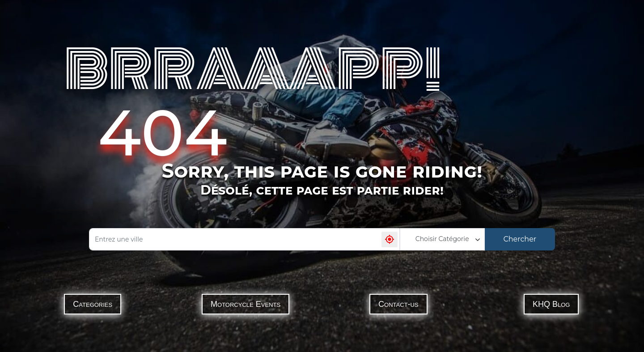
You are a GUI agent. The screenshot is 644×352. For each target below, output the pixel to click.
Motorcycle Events (246, 304)
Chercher (520, 239)
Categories (93, 304)
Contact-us (398, 304)
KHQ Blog (551, 304)
